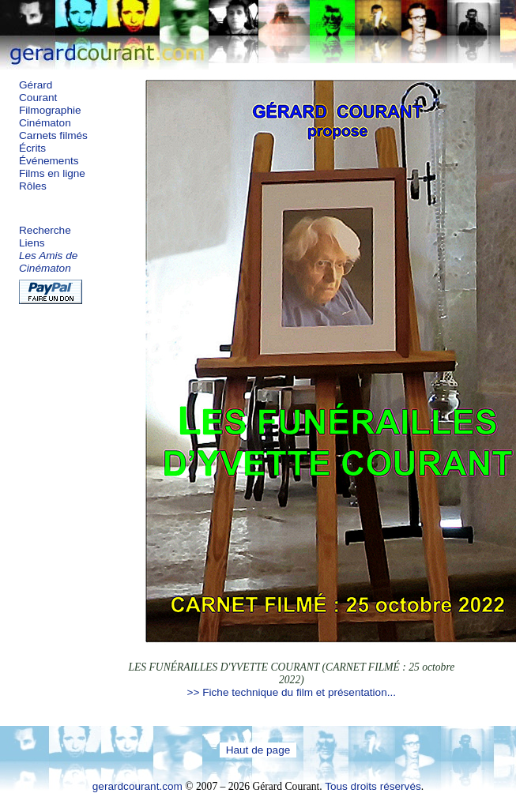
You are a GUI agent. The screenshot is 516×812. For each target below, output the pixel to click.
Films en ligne (52, 173)
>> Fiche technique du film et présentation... (292, 692)
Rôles (33, 186)
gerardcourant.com (137, 786)
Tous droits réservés (373, 786)
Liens (32, 243)
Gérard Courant (38, 91)
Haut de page (258, 750)
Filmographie (50, 110)
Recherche (45, 230)
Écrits (32, 148)
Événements (49, 161)
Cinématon (45, 123)
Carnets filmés (53, 135)
